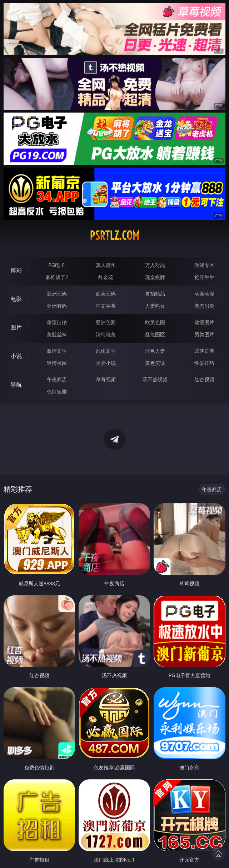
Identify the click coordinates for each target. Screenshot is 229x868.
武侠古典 (204, 351)
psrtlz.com (114, 235)
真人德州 (106, 265)
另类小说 (106, 363)
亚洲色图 (106, 322)
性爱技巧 (204, 363)
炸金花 (106, 277)
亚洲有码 (57, 306)
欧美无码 (106, 294)
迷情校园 (57, 363)
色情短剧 (57, 391)
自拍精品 (155, 294)
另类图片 (204, 334)
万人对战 (155, 265)
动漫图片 (204, 322)
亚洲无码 (57, 294)
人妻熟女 (155, 306)
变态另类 (204, 306)
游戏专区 (204, 265)
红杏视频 (204, 379)
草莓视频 (106, 379)
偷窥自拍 (57, 322)
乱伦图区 (155, 334)
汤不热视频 (155, 379)
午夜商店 (57, 379)
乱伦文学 (106, 351)
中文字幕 (106, 306)
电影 (16, 299)
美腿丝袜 (57, 334)
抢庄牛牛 (204, 277)
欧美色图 (155, 322)
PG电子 (57, 265)
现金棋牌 (155, 277)
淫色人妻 (155, 351)
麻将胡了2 (57, 277)
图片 (16, 327)
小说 (16, 356)
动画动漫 (204, 294)
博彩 (16, 270)
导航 (16, 385)
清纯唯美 (106, 334)
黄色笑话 (155, 363)
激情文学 (57, 351)
